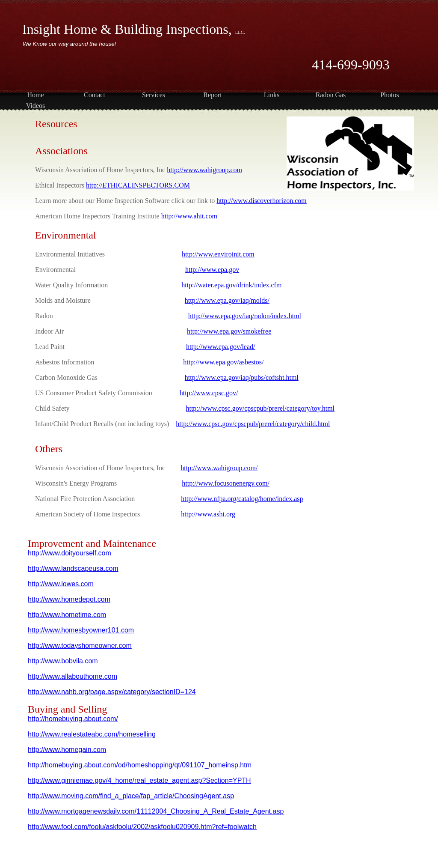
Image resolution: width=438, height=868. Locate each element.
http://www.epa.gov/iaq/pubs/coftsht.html (242, 377)
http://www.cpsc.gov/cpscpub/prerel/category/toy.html (260, 408)
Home (35, 95)
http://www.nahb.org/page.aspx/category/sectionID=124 (112, 692)
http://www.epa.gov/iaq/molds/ (227, 300)
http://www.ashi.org (208, 514)
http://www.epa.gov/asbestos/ (223, 362)
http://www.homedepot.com (69, 599)
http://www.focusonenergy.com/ (226, 483)
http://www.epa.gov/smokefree (229, 331)
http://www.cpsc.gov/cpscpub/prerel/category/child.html (253, 424)
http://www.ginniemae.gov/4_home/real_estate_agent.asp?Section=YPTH (139, 780)
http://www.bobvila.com (63, 661)
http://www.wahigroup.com (204, 170)
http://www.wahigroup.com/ (219, 468)
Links (272, 95)
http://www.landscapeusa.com (73, 568)
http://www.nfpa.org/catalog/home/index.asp (242, 499)
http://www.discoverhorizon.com (261, 201)
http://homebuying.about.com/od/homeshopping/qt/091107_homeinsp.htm (140, 765)
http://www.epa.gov (212, 270)
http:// (36, 827)
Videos (36, 106)
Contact (95, 95)
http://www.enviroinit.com (218, 254)
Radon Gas (331, 95)
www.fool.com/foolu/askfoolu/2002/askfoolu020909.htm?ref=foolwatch (151, 827)
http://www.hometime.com (67, 615)
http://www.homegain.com (67, 750)
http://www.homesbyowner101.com (81, 630)
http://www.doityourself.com (70, 553)
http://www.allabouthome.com (73, 676)
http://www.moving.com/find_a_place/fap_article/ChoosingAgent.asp (131, 796)
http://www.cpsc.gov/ (209, 393)
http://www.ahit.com (189, 216)
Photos (390, 95)
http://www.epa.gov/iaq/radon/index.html (245, 316)
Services (154, 95)
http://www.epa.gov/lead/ (221, 347)
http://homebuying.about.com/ (73, 719)
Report (213, 95)
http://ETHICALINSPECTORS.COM (138, 185)
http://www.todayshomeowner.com (80, 646)
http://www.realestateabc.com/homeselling (92, 734)
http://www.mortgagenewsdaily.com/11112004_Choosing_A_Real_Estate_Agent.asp (156, 811)
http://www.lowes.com (61, 584)
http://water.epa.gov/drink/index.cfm (231, 285)
